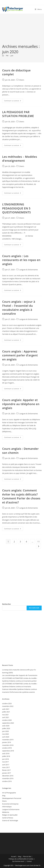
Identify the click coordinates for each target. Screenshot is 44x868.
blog (4, 796)
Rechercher (7, 604)
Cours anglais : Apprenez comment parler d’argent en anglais (20, 355)
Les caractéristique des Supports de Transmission (20, 675)
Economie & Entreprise (10, 804)
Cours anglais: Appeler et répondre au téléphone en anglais (21, 404)
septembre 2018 (8, 751)
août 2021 (6, 709)
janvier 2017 (7, 773)
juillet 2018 (6, 756)
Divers (22, 80)
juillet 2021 (6, 712)
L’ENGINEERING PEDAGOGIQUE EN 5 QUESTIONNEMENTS (17, 208)
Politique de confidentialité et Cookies (21, 859)
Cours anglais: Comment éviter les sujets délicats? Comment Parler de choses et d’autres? (21, 496)
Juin (12, 56)
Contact (29, 861)
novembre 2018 (8, 745)
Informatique (7, 807)
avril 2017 (6, 765)
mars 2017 (6, 767)
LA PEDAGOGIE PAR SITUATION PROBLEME (18, 114)
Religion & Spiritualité (10, 815)
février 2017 (6, 770)
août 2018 (6, 753)
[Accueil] (3, 56)
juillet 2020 (6, 728)
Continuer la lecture (14, 101)
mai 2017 (6, 762)
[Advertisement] (22, 31)
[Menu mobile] (38, 9)
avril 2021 (6, 717)
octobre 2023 (7, 703)
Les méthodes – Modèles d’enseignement (20, 159)
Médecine (6, 812)
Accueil (13, 857)
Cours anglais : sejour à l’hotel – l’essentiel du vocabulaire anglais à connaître (19, 308)
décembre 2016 (8, 776)
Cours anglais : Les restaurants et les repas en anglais (21, 260)
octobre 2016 (7, 781)
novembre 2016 (8, 778)
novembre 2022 (8, 706)
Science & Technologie (10, 820)
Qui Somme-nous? (18, 861)
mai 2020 (6, 734)
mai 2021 (6, 715)
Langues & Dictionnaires (29, 270)
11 (39, 542)
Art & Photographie (9, 793)
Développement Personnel (12, 798)
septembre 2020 (8, 723)
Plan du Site (27, 857)
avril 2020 (6, 737)
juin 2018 (6, 759)
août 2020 (6, 726)
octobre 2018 (7, 748)
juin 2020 (6, 731)
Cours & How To (35, 865)
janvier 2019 (7, 742)
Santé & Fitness (8, 818)
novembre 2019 (8, 740)
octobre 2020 (7, 720)
